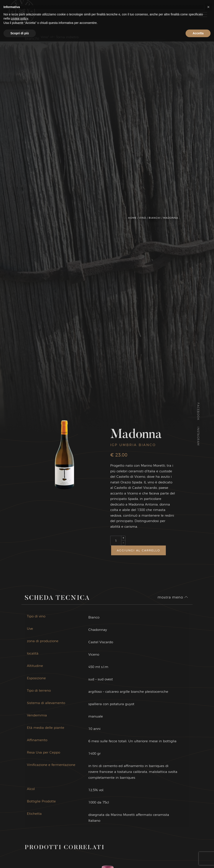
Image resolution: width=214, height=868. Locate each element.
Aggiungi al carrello (138, 550)
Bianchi (155, 218)
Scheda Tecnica (57, 600)
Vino (143, 218)
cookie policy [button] (19, 845)
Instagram (198, 436)
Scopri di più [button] (20, 860)
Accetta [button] (198, 860)
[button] (208, 833)
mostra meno (173, 599)
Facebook (198, 411)
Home (132, 218)
